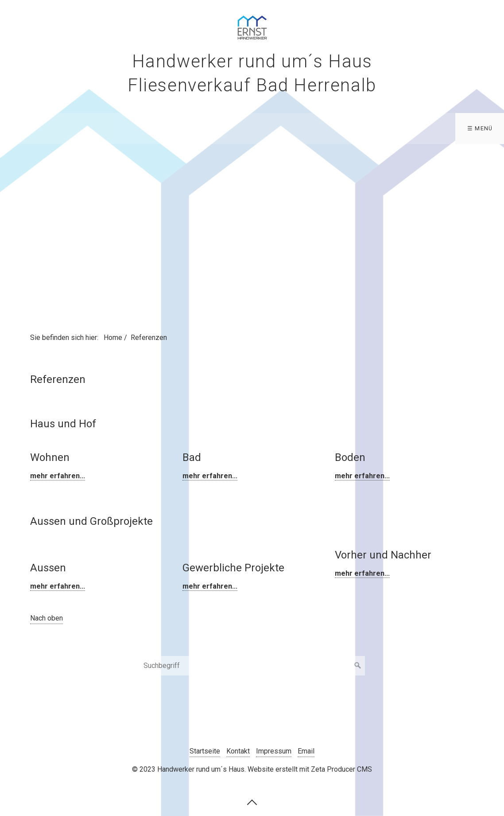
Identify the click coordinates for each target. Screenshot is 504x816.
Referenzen (411, 128)
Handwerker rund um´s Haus (252, 61)
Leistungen (74, 128)
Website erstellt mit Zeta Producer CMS (310, 769)
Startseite (205, 751)
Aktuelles (345, 128)
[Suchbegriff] (252, 666)
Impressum (274, 751)
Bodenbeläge (281, 128)
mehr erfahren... (58, 476)
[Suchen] (358, 666)
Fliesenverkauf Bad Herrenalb (175, 128)
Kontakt (475, 128)
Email (306, 751)
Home (21, 128)
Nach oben (47, 618)
